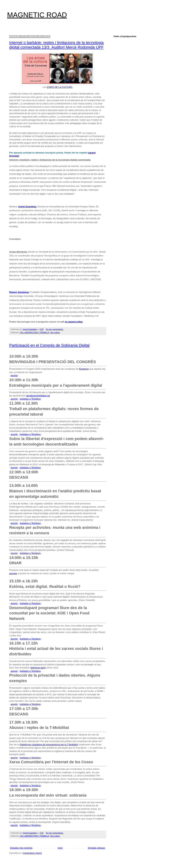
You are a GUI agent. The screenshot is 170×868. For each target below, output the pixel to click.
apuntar (13, 573)
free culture (55, 332)
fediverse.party (38, 668)
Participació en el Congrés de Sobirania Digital (49, 345)
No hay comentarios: (55, 329)
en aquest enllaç (74, 322)
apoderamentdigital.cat (38, 396)
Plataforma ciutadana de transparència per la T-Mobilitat (49, 745)
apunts (14, 375)
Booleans (84, 369)
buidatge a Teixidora (30, 399)
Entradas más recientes (21, 848)
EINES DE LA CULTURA (60, 87)
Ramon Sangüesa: (19, 292)
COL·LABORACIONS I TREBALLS (34, 332)
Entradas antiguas (96, 848)
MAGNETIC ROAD (37, 15)
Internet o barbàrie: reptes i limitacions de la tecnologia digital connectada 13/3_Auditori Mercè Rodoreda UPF (56, 45)
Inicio (60, 848)
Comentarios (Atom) (32, 853)
